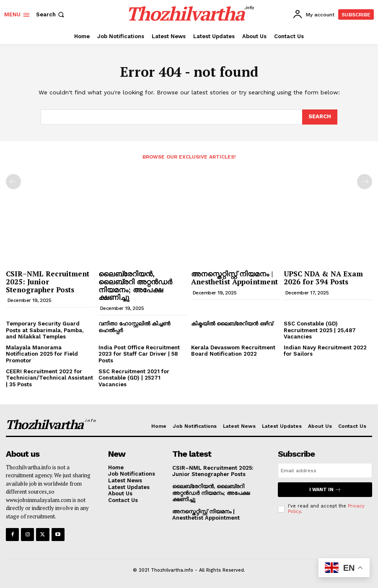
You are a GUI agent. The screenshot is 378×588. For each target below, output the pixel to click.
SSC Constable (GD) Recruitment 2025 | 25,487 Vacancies (320, 330)
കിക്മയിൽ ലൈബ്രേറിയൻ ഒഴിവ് (232, 324)
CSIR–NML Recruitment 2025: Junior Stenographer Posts (48, 281)
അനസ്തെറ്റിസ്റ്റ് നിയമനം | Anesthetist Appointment (234, 278)
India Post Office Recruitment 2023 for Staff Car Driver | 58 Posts (139, 354)
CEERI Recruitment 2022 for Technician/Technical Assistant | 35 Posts (49, 378)
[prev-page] (13, 182)
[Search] (320, 117)
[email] (325, 471)
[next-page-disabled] (365, 182)
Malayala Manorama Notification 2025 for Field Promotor (42, 354)
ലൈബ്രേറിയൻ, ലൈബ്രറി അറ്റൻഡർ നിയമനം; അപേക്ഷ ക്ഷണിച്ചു (135, 285)
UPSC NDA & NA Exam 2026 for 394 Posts (323, 278)
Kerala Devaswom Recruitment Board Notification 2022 (233, 351)
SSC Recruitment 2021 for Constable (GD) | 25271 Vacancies (134, 378)
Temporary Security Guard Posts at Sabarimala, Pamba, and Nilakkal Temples (45, 330)
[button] (51, 14)
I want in (325, 490)
